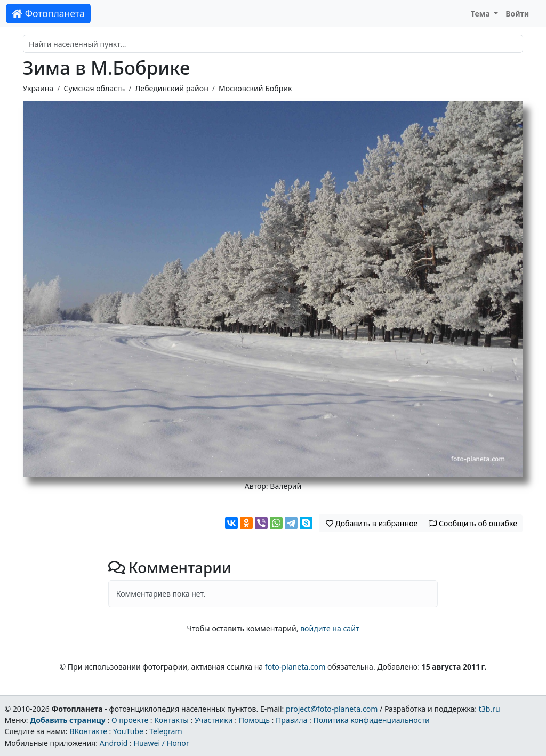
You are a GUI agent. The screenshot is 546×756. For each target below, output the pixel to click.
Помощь (254, 720)
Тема (481, 14)
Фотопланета (48, 13)
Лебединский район (172, 88)
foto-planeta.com (295, 667)
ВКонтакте (88, 731)
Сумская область (94, 88)
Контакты (171, 720)
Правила (291, 720)
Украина (38, 88)
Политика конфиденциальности (372, 720)
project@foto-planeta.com (332, 709)
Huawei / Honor (161, 743)
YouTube (128, 731)
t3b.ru (489, 709)
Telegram (166, 731)
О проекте (130, 720)
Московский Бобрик (255, 88)
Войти (517, 14)
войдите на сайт (330, 628)
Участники (214, 720)
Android (114, 743)
